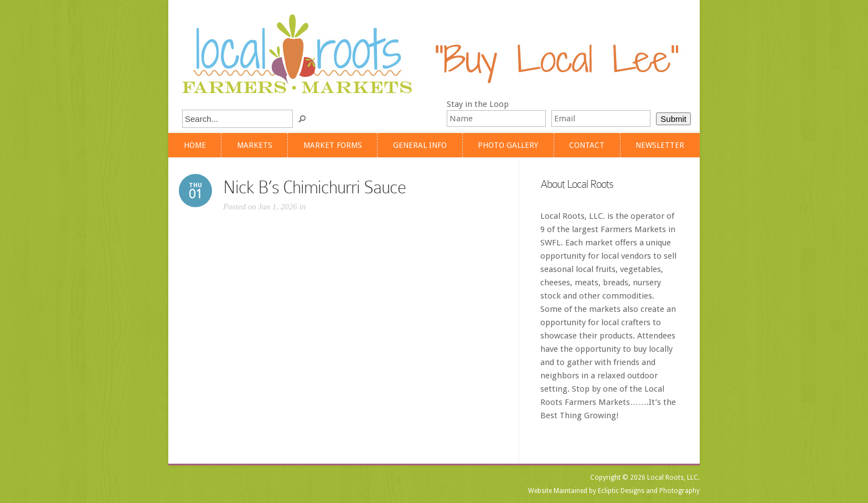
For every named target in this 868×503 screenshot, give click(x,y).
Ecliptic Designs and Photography (649, 491)
